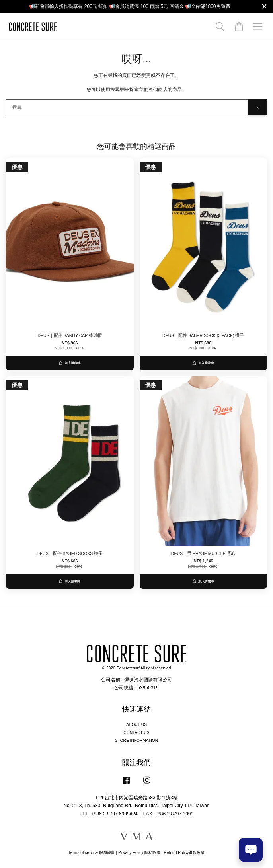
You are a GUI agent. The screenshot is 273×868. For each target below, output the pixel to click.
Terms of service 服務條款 (92, 853)
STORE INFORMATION (136, 741)
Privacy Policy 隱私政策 (139, 853)
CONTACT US (136, 733)
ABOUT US (136, 725)
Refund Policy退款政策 (184, 853)
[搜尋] (127, 107)
